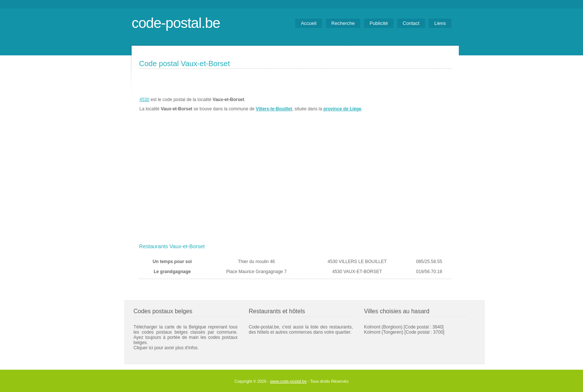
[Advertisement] (295, 185)
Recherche (343, 23)
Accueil (309, 23)
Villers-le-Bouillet (274, 109)
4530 (144, 100)
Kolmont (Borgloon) (383, 327)
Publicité (379, 23)
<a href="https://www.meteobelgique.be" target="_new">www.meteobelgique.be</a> (409, 104)
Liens (440, 23)
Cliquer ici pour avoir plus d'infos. (166, 348)
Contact (411, 23)
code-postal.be (176, 23)
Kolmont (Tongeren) (384, 332)
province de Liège (342, 109)
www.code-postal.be (288, 381)
